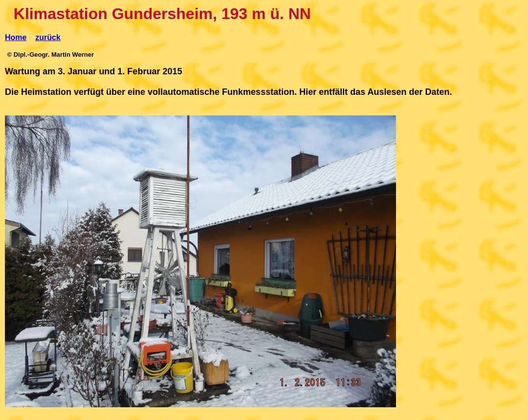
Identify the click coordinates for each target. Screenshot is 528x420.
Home (16, 37)
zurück (48, 37)
